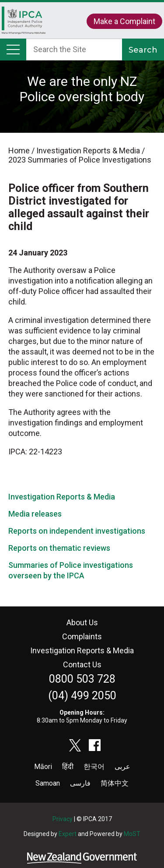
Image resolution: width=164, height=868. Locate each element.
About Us (82, 622)
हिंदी (68, 767)
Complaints (82, 636)
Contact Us (82, 664)
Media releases (35, 514)
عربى (122, 767)
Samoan (48, 783)
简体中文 (115, 783)
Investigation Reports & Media (62, 497)
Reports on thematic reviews (59, 548)
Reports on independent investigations (77, 531)
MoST (132, 834)
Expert (68, 834)
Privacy (63, 819)
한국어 (94, 767)
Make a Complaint (124, 21)
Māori (43, 767)
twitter (75, 745)
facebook (95, 745)
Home (24, 23)
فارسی (80, 783)
